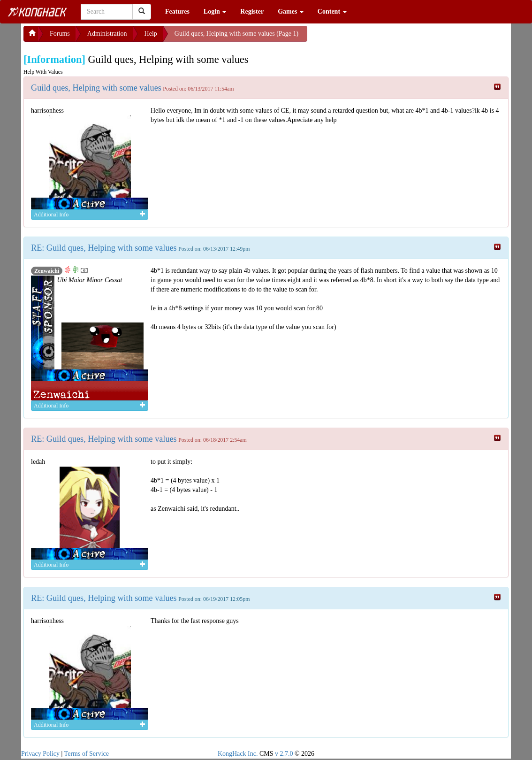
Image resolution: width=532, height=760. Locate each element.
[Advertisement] (382, 38)
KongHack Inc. (238, 754)
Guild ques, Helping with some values (96, 88)
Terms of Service (87, 754)
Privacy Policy (40, 754)
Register (252, 12)
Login (215, 12)
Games (291, 12)
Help (151, 34)
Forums (60, 34)
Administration (107, 34)
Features (177, 12)
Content (332, 12)
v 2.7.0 (284, 754)
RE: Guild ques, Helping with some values (104, 248)
